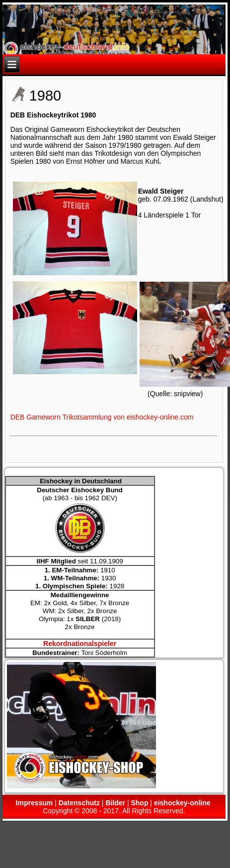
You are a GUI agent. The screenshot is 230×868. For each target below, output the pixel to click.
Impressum (35, 803)
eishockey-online (182, 803)
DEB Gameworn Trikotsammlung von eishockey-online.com (102, 417)
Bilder (115, 803)
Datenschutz (79, 803)
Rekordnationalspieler (80, 644)
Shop (139, 803)
